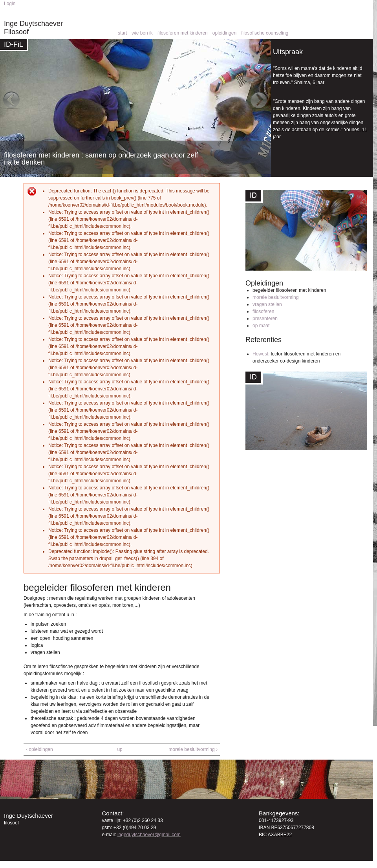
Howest (260, 354)
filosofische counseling (265, 33)
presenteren (265, 319)
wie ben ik (142, 33)
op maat (261, 326)
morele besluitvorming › (193, 749)
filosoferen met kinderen (183, 33)
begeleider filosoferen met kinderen (289, 290)
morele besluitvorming (275, 297)
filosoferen (263, 311)
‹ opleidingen (39, 749)
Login (10, 4)
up (120, 749)
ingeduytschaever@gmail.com (149, 835)
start (122, 33)
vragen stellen (267, 304)
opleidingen (224, 33)
